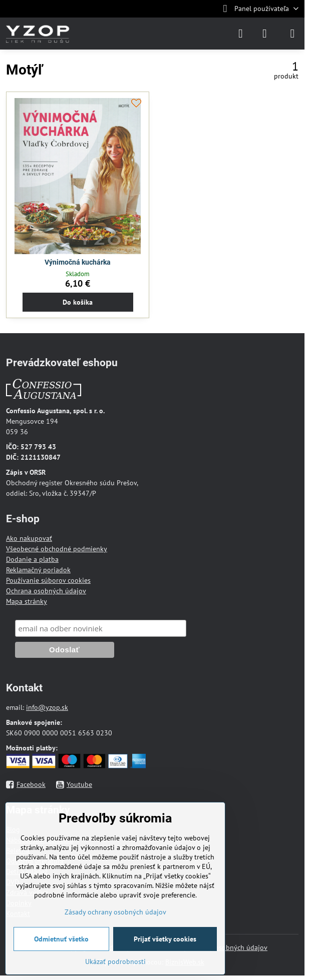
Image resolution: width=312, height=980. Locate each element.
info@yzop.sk (47, 707)
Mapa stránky (27, 601)
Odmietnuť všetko (61, 939)
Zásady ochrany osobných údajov (115, 912)
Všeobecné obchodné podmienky (57, 549)
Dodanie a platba (32, 559)
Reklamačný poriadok (38, 570)
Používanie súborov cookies (48, 580)
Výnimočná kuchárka (78, 262)
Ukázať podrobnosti (115, 961)
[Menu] (292, 34)
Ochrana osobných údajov (46, 591)
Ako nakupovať (29, 538)
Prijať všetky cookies (165, 939)
